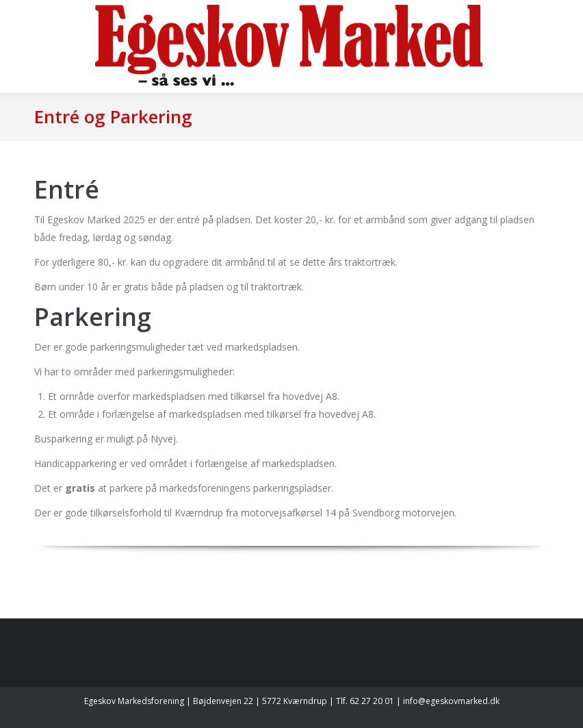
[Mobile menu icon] (22, 47)
